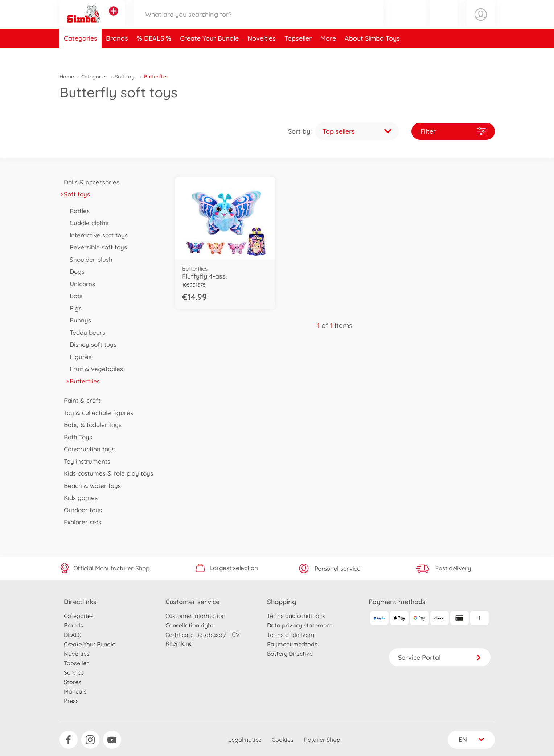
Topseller (298, 56)
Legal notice (245, 740)
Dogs (75, 271)
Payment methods (292, 644)
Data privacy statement (299, 625)
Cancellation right (189, 625)
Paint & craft (80, 400)
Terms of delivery (291, 635)
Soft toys (126, 77)
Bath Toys (76, 437)
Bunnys (78, 320)
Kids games (79, 498)
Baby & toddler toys (91, 425)
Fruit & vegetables (94, 369)
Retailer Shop (322, 740)
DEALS (155, 56)
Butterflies (83, 381)
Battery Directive (290, 654)
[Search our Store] (259, 23)
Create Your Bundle (209, 56)
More (328, 56)
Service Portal (440, 657)
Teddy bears (85, 332)
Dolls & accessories (90, 182)
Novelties (262, 56)
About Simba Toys (372, 56)
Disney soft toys (91, 344)
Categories (81, 56)
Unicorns (80, 284)
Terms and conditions (296, 616)
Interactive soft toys (97, 235)
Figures (79, 357)
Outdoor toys (81, 510)
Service (74, 672)
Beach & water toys (90, 486)
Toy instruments (85, 461)
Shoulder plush (89, 259)
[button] (444, 23)
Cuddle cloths (87, 223)
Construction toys (87, 449)
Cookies (283, 740)
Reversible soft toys (96, 247)
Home (67, 77)
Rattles (78, 211)
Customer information (195, 616)
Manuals (75, 691)
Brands (117, 56)
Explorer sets (81, 522)
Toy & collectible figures (97, 413)
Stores (73, 682)
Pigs (74, 308)
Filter (453, 131)
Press (71, 701)
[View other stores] (114, 20)
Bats (74, 296)
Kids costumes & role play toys (106, 473)
